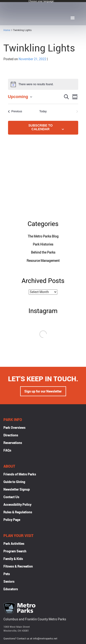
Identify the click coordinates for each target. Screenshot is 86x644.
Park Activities (14, 544)
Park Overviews (14, 428)
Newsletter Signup (17, 489)
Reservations (13, 443)
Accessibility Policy (17, 504)
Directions (11, 435)
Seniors (9, 581)
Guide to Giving (14, 482)
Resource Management (43, 261)
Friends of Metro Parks (20, 474)
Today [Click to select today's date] (43, 111)
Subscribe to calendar (41, 127)
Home (7, 30)
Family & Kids (13, 559)
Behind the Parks (43, 252)
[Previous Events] (15, 112)
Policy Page (12, 520)
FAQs (7, 450)
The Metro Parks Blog (43, 236)
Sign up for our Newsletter (43, 391)
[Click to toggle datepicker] (20, 97)
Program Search (15, 551)
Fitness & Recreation (18, 566)
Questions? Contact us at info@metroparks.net (30, 638)
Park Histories (43, 244)
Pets (7, 574)
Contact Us (11, 497)
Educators (11, 589)
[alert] (43, 84)
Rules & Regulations (18, 512)
